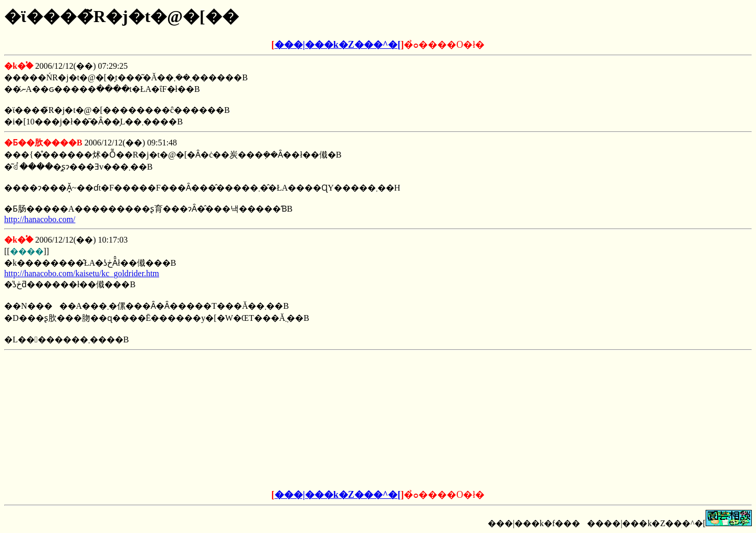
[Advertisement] (298, 420)
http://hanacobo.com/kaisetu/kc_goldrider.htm (82, 273)
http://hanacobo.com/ (40, 219)
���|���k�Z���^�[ (338, 45)
